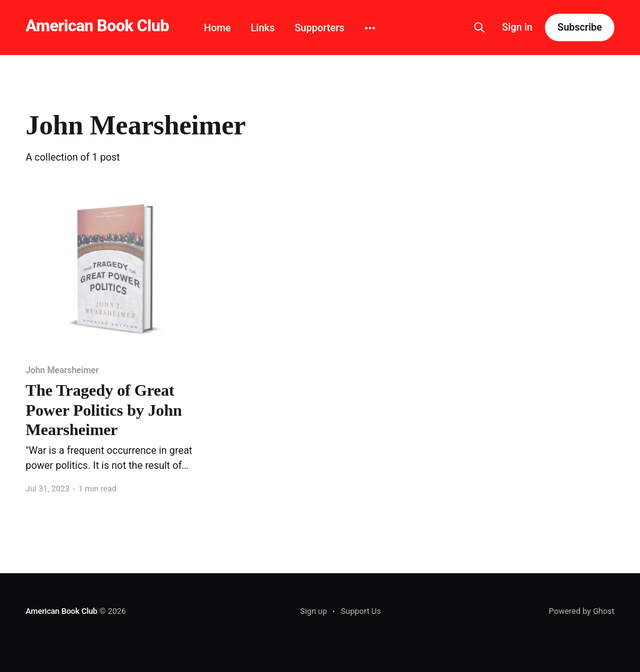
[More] (370, 28)
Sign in (517, 27)
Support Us (361, 611)
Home (217, 28)
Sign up (313, 611)
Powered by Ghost (582, 611)
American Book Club (97, 26)
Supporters (319, 28)
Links (262, 28)
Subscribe (580, 27)
